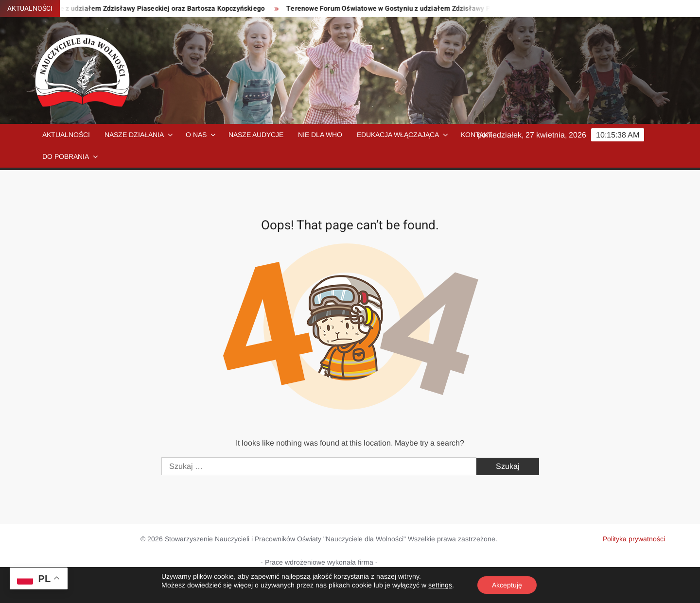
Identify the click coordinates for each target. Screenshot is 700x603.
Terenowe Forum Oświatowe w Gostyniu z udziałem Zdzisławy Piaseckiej (406, 9)
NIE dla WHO (320, 135)
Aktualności (66, 135)
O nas (196, 135)
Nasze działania (134, 135)
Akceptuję (507, 585)
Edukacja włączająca (398, 135)
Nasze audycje (256, 135)
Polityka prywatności (634, 539)
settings (440, 585)
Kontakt (477, 135)
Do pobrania (66, 156)
